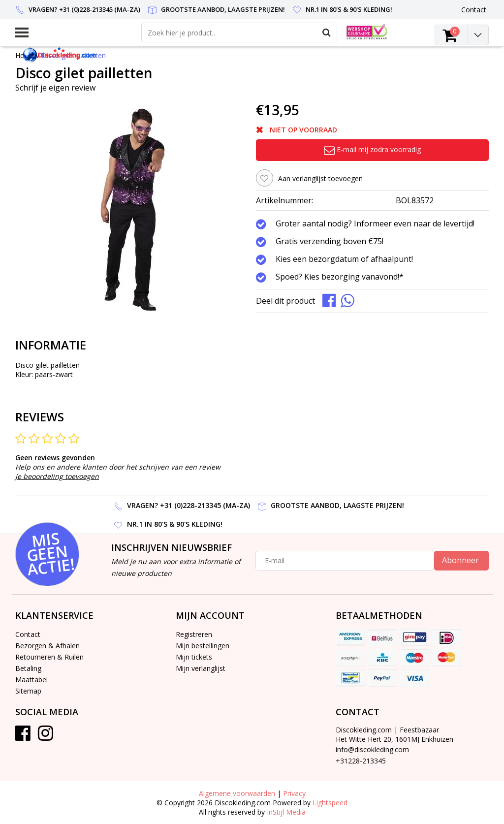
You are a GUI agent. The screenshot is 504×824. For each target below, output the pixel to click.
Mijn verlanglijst (201, 668)
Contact (28, 634)
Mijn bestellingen (203, 646)
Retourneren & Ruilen (49, 657)
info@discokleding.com (372, 749)
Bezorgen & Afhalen (47, 646)
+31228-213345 (361, 761)
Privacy (294, 793)
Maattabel (31, 680)
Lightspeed (330, 803)
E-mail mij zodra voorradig (372, 149)
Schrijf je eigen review (55, 88)
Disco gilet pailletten (74, 55)
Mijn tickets (194, 657)
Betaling (28, 668)
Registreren (194, 634)
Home (25, 55)
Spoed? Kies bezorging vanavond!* (340, 277)
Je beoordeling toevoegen (57, 476)
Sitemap (28, 691)
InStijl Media (286, 812)
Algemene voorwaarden (237, 793)
